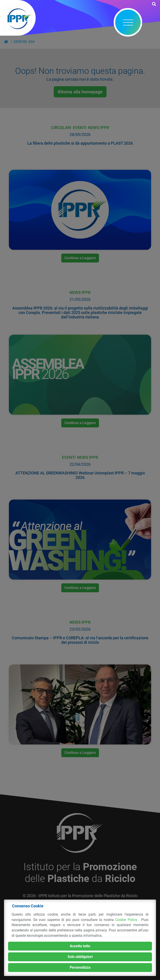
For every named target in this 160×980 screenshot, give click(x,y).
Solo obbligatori (80, 957)
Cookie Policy (127, 920)
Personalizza (80, 967)
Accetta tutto (80, 946)
